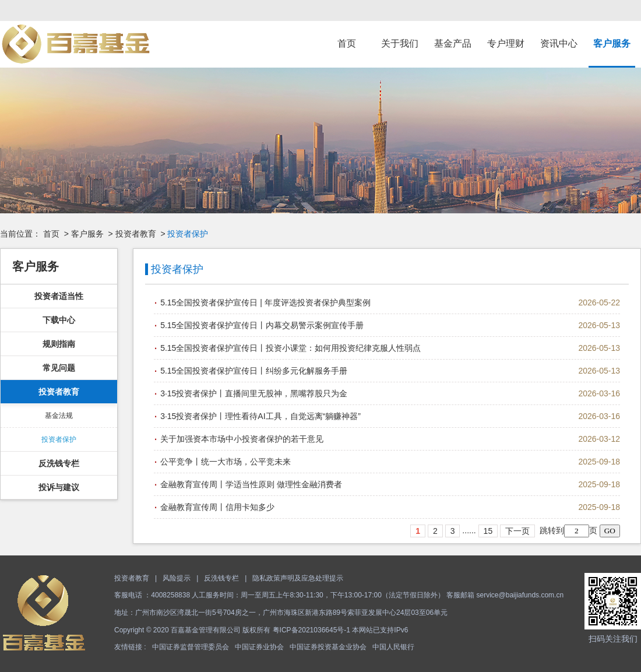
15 (488, 531)
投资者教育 (136, 234)
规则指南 (59, 344)
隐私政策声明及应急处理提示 (298, 578)
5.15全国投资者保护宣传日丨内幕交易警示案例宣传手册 (262, 325)
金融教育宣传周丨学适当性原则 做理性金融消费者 (251, 484)
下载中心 (59, 320)
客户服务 (612, 43)
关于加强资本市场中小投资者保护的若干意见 (242, 439)
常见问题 (59, 368)
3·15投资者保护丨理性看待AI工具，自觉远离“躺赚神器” (260, 416)
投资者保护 (59, 439)
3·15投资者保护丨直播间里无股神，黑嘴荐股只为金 (254, 393)
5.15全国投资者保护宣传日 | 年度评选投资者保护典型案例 (265, 302)
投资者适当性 (59, 296)
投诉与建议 (59, 487)
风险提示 (177, 578)
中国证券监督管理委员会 (191, 647)
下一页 (517, 531)
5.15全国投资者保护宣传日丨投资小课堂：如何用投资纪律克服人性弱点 (290, 348)
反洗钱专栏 (59, 463)
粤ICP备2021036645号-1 (311, 630)
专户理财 (506, 43)
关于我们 (400, 43)
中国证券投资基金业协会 (328, 647)
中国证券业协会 (259, 647)
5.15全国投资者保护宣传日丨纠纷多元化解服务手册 (254, 371)
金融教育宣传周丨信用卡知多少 (217, 507)
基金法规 (59, 416)
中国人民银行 (393, 647)
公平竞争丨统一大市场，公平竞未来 (226, 462)
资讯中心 (559, 43)
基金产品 (453, 43)
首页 (347, 43)
